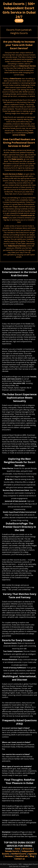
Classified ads (21, 856)
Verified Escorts (19, 854)
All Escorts (27, 849)
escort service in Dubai (23, 134)
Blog (32, 856)
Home (17, 849)
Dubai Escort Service (28, 66)
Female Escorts (12, 851)
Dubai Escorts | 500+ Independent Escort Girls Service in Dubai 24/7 (19, 10)
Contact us (20, 859)
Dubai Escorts (16, 79)
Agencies (33, 854)
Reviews (9, 856)
